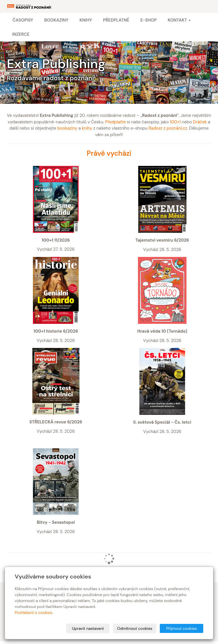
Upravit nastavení (88, 628)
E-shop (148, 20)
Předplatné (116, 20)
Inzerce (21, 34)
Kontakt (179, 20)
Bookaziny (56, 20)
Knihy (86, 20)
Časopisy (23, 20)
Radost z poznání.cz (168, 128)
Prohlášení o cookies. (34, 613)
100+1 (175, 122)
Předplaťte (115, 122)
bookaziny (67, 128)
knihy (87, 128)
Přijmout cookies (181, 628)
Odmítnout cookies (135, 628)
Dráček (200, 122)
